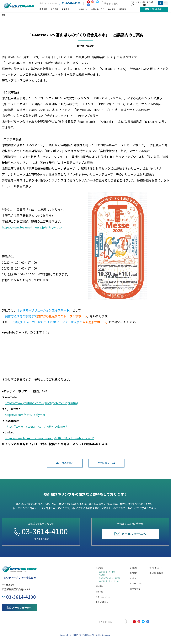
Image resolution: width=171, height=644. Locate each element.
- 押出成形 (102, 575)
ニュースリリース (80, 9)
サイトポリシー (156, 568)
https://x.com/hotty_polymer (25, 415)
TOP (4, 15)
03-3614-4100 (41, 531)
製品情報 (54, 9)
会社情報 (112, 9)
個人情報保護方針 (156, 573)
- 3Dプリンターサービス (107, 572)
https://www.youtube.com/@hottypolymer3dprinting (42, 403)
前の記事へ (65, 463)
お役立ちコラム (98, 9)
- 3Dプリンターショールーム (108, 581)
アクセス (133, 578)
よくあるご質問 (136, 583)
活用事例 (65, 9)
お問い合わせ (135, 589)
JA (160, 3)
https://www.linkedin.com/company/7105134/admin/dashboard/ (49, 438)
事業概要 (99, 568)
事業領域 (43, 9)
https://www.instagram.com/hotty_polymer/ (36, 426)
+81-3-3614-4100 (70, 3)
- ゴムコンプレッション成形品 (109, 578)
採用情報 (123, 9)
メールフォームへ (130, 534)
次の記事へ (106, 463)
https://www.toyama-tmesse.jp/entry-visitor (32, 227)
